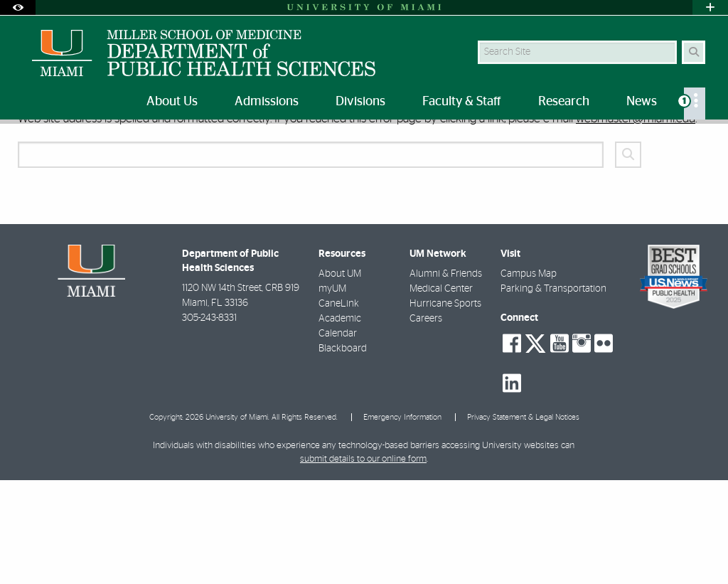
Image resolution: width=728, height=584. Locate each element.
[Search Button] (694, 52)
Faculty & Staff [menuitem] (462, 102)
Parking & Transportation (553, 393)
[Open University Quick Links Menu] (710, 7)
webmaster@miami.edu (636, 222)
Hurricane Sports (445, 408)
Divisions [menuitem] (360, 102)
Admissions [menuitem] (267, 102)
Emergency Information (402, 521)
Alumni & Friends (446, 378)
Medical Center (441, 393)
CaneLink (339, 408)
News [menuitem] (642, 102)
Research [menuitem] (564, 102)
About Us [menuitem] (172, 102)
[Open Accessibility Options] (18, 7)
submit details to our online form (363, 563)
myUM (332, 393)
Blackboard (343, 452)
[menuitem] (695, 103)
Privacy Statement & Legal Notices (523, 521)
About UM (340, 378)
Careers (426, 423)
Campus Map (529, 378)
